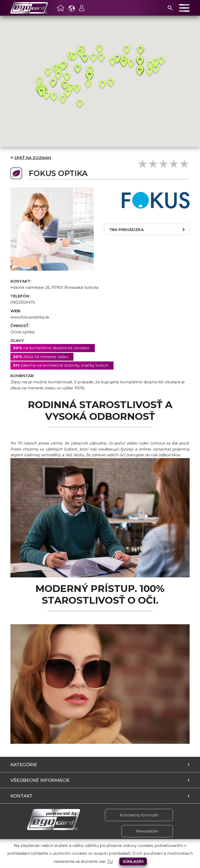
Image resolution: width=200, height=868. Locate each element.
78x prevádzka (127, 230)
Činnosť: (20, 326)
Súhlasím (133, 861)
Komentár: (22, 376)
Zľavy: (17, 341)
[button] (40, 81)
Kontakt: (21, 281)
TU (110, 861)
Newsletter (147, 831)
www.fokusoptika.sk (30, 317)
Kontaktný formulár (139, 815)
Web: (16, 311)
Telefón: (20, 296)
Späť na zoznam (33, 158)
